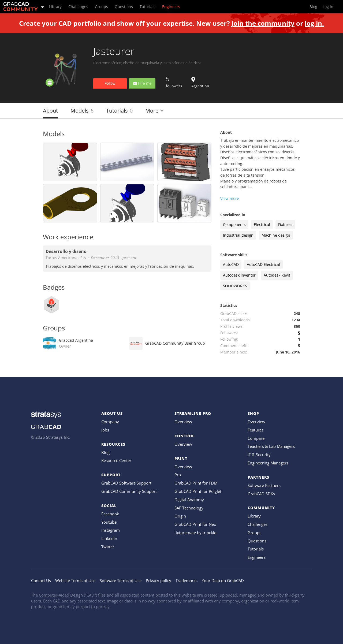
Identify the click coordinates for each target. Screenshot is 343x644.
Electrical (262, 224)
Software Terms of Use (121, 580)
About (50, 111)
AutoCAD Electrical (263, 264)
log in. (314, 23)
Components (234, 224)
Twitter (108, 547)
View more (230, 198)
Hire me (142, 83)
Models (82, 111)
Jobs (105, 430)
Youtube (109, 522)
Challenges (258, 524)
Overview (183, 422)
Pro (178, 475)
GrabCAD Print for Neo (195, 524)
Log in (328, 7)
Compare (256, 438)
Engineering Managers (268, 463)
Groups (254, 533)
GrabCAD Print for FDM (196, 483)
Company (110, 422)
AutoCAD (231, 264)
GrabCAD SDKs (261, 494)
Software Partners (264, 485)
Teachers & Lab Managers (271, 446)
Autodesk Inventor (239, 275)
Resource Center (116, 460)
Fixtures (285, 224)
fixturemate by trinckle (195, 533)
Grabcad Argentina (76, 343)
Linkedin (109, 538)
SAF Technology (189, 508)
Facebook (110, 514)
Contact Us (41, 580)
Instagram (111, 530)
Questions (257, 541)
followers (174, 81)
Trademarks (187, 580)
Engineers (257, 557)
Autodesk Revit (277, 275)
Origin (180, 516)
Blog (105, 452)
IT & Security (259, 455)
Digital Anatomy (189, 500)
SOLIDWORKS (235, 286)
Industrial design (238, 235)
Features (256, 430)
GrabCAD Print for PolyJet (198, 491)
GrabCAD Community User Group (175, 343)
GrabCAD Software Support (126, 483)
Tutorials (119, 111)
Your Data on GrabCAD (223, 580)
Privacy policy (159, 580)
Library (254, 516)
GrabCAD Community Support (129, 491)
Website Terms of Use (75, 580)
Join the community (263, 23)
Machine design (276, 235)
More (154, 111)
